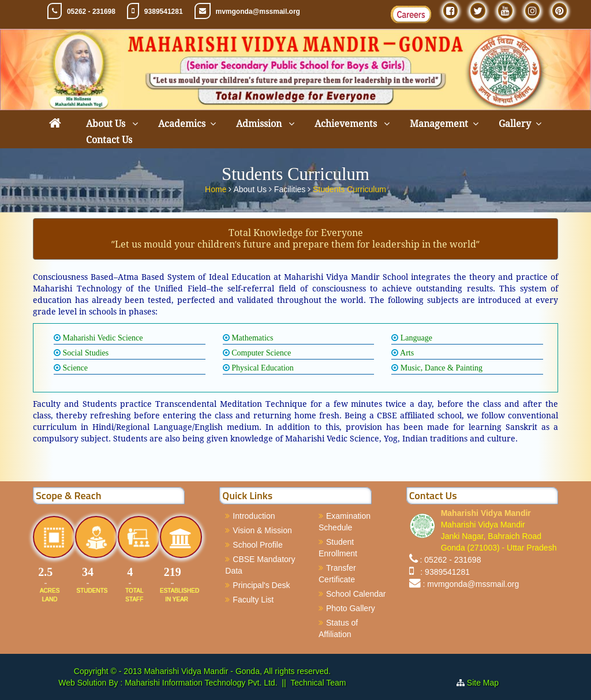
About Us (107, 124)
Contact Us (109, 140)
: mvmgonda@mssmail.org (471, 584)
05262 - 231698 (91, 12)
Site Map (487, 683)
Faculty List (253, 600)
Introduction (254, 516)
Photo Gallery (351, 608)
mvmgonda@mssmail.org (258, 12)
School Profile (257, 545)
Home (217, 188)
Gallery (515, 124)
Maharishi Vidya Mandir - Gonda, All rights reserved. (237, 671)
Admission (260, 124)
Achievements (347, 124)
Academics (182, 124)
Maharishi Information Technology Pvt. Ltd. (200, 683)
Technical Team (318, 683)
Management (439, 124)
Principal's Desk (261, 585)
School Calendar (356, 594)
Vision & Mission (262, 530)
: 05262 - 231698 (451, 560)
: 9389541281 (443, 572)
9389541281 (164, 12)
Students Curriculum (349, 188)
